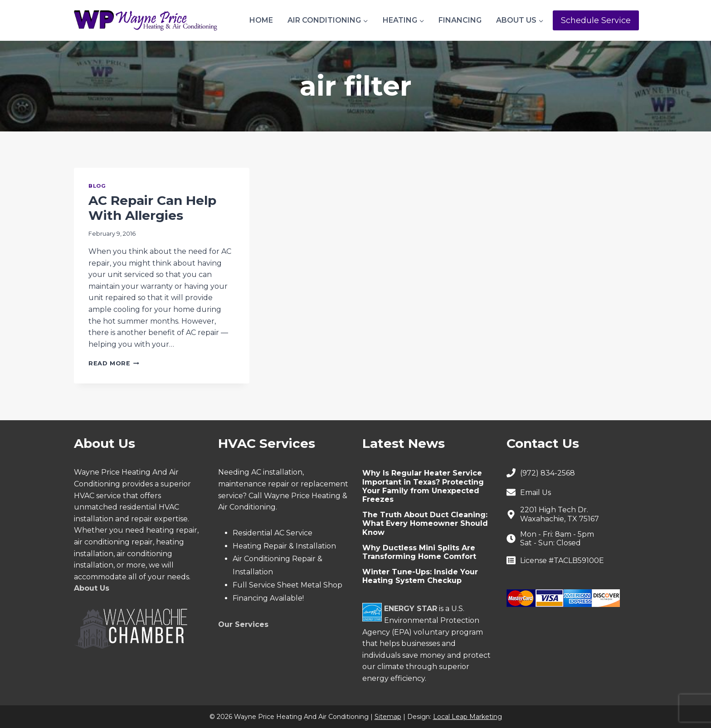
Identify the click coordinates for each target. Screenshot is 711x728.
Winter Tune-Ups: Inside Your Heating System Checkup (420, 576)
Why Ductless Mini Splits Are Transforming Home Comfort (419, 552)
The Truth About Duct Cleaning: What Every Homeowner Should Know (425, 523)
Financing (460, 20)
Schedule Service (596, 20)
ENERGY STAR (411, 609)
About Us (92, 588)
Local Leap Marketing (468, 717)
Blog (97, 186)
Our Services (243, 624)
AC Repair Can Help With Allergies (152, 208)
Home (261, 20)
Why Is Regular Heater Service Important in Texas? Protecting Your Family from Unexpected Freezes (423, 486)
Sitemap (388, 717)
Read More (114, 363)
